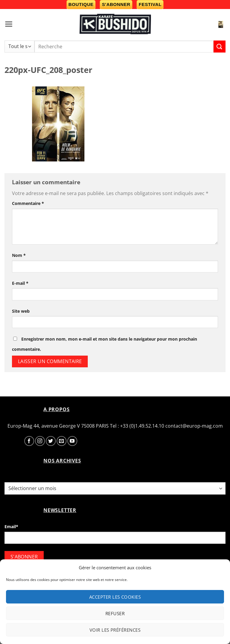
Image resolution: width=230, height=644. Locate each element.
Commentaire (28, 203)
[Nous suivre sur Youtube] (72, 441)
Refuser (115, 613)
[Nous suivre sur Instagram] (40, 441)
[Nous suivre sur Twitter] (51, 441)
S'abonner (116, 4)
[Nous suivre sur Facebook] (29, 441)
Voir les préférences (115, 630)
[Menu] (9, 24)
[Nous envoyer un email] (62, 441)
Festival (150, 4)
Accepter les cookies (115, 597)
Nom (19, 255)
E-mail (20, 283)
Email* (11, 527)
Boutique (81, 4)
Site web (21, 311)
